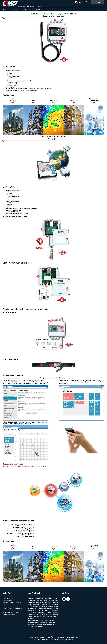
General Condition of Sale (47, 637)
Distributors (40, 10)
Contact (85, 2)
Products (6, 10)
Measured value (17, 10)
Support (32, 10)
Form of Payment (34, 637)
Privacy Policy (60, 637)
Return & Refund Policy (72, 637)
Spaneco (70, 639)
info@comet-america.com (14, 608)
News (26, 10)
